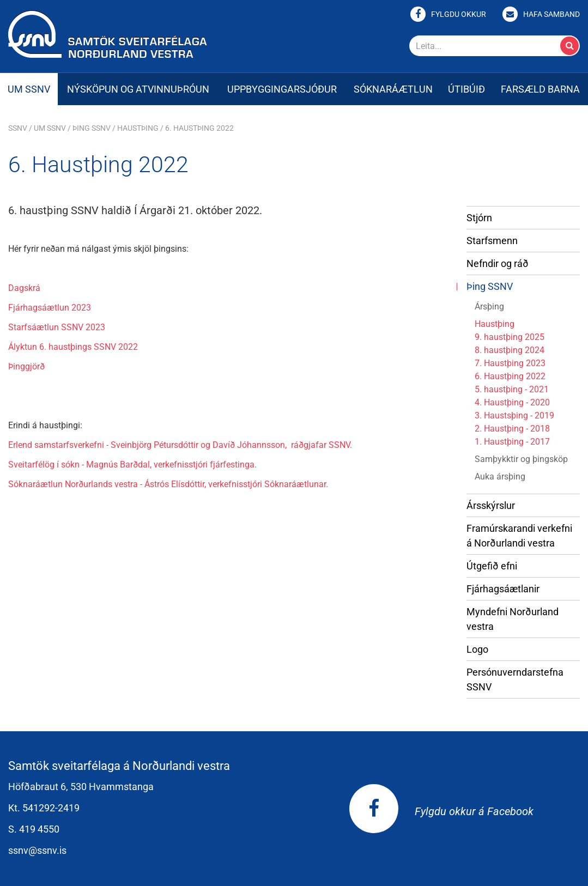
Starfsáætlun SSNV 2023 (57, 327)
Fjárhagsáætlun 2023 (50, 308)
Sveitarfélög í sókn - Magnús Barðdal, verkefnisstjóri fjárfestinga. (132, 465)
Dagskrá (24, 288)
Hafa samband (551, 14)
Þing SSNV (92, 128)
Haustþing (138, 128)
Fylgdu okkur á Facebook (441, 811)
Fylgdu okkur (459, 14)
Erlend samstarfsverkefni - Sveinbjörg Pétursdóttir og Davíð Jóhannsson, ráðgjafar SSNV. (180, 445)
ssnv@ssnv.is (37, 850)
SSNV (18, 128)
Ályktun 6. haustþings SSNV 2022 (73, 347)
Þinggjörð (26, 366)
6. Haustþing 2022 (199, 128)
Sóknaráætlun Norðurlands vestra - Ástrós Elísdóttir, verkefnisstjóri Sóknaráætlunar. (168, 484)
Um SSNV (50, 128)
